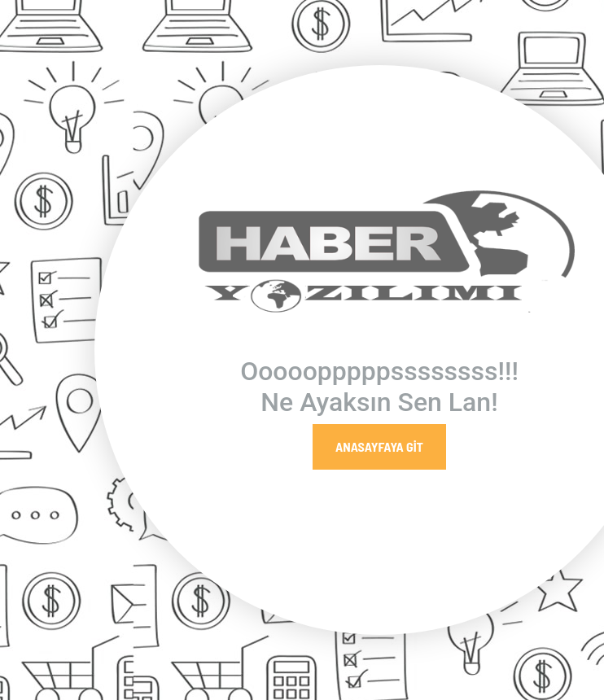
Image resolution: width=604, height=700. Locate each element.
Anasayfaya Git (379, 446)
